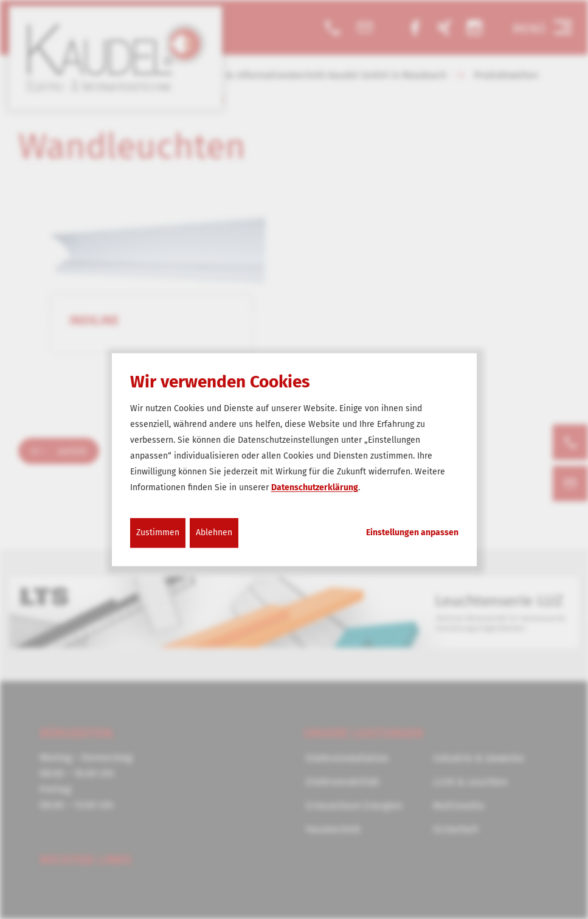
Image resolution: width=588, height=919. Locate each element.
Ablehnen (214, 532)
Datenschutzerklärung (315, 487)
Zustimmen (158, 532)
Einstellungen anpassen (412, 533)
